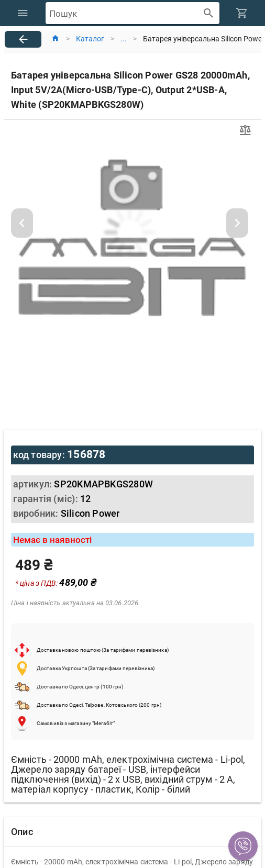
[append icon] (209, 13)
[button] (243, 846)
